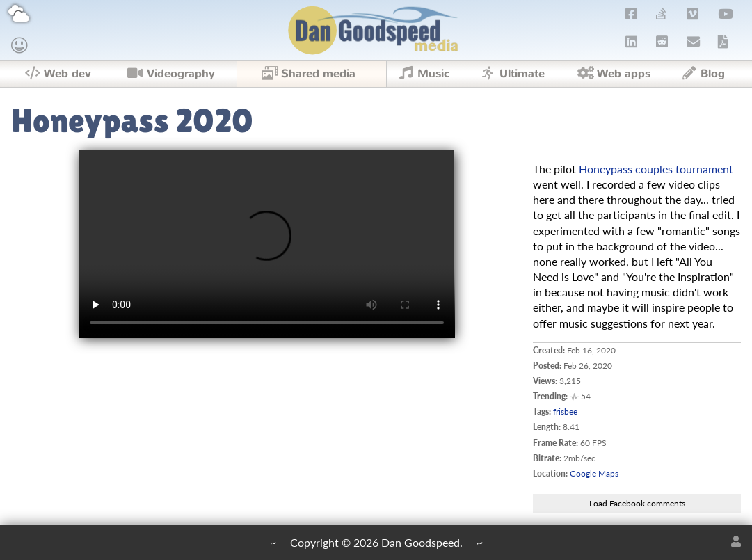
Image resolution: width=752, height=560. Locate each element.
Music (423, 74)
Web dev (57, 74)
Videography (170, 74)
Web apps (614, 74)
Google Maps (594, 473)
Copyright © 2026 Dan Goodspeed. (376, 542)
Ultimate (511, 74)
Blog (702, 74)
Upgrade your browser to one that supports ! (267, 244)
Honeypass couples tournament (656, 169)
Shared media (308, 74)
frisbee (565, 411)
